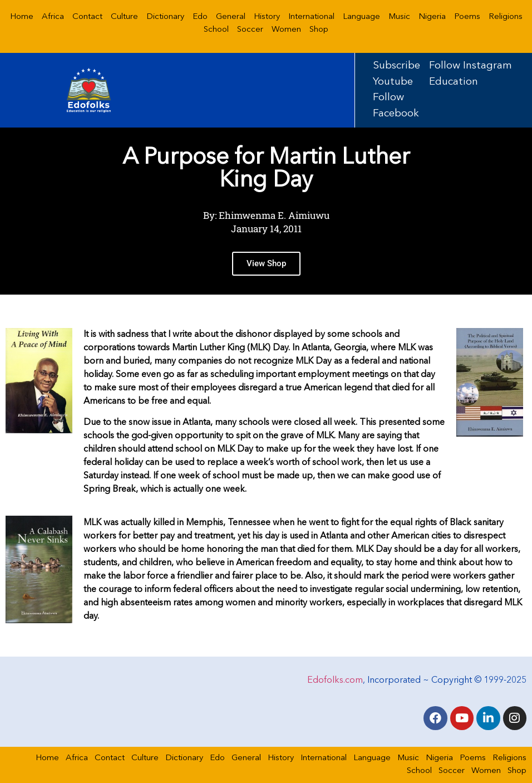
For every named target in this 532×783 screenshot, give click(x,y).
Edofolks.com (335, 680)
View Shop (266, 275)
